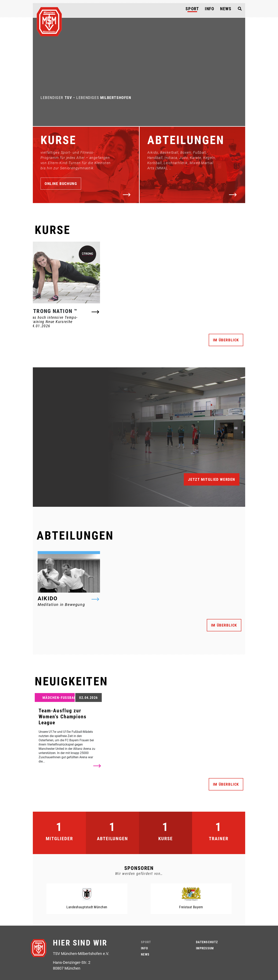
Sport (192, 9)
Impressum (205, 948)
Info (210, 9)
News (226, 9)
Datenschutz (207, 942)
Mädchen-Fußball (60, 698)
